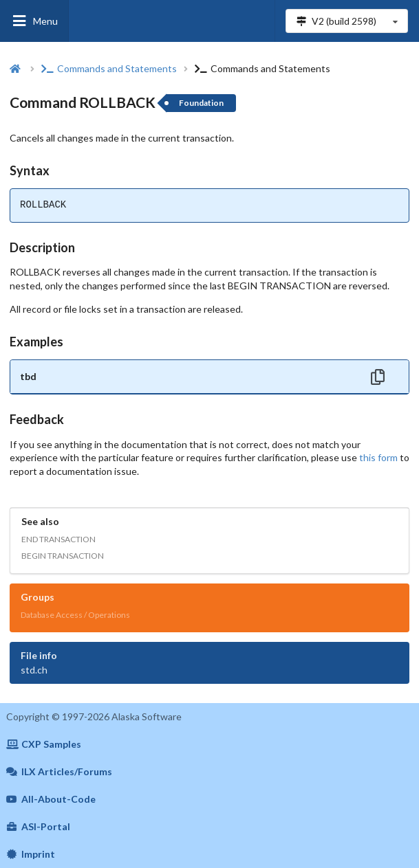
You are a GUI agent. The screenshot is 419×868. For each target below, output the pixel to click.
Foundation (201, 103)
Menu (34, 21)
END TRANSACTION (58, 539)
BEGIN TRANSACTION (63, 556)
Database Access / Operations (75, 615)
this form (378, 457)
